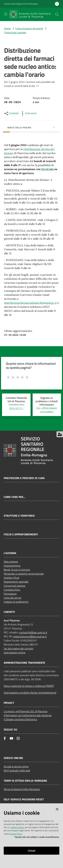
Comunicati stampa (15, 32)
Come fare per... (14, 497)
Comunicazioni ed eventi (29, 28)
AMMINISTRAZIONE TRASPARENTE (24, 663)
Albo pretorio (11, 562)
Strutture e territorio (19, 516)
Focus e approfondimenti (21, 534)
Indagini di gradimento (16, 602)
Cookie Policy (16, 834)
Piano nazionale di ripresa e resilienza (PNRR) (29, 686)
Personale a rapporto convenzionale (24, 574)
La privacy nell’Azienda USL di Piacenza (26, 711)
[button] (57, 14)
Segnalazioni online (15, 652)
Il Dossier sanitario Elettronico (20, 719)
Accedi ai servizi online (16, 766)
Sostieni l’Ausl (11, 578)
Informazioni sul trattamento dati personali (28, 715)
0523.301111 (16, 408)
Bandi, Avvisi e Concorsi (17, 570)
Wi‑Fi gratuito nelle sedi (17, 770)
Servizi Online (13, 758)
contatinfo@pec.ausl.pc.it (33, 632)
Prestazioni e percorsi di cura (24, 478)
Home (7, 28)
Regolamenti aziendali (16, 582)
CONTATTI (9, 612)
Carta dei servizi (12, 598)
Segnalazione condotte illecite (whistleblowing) (30, 693)
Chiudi (32, 851)
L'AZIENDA (10, 553)
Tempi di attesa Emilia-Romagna (22, 789)
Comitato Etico (12, 590)
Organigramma (12, 566)
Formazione (10, 594)
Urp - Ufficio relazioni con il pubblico (47, 410)
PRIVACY (9, 703)
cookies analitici (17, 827)
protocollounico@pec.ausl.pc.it (30, 636)
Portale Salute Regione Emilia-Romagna (21, 4)
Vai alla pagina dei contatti (18, 648)
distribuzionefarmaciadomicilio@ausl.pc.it (30, 303)
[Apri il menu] (6, 14)
